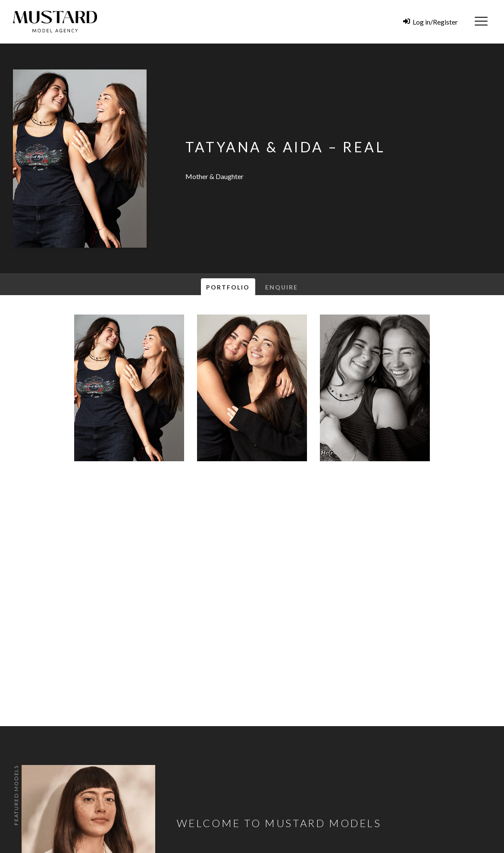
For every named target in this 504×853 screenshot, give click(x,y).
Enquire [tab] (282, 287)
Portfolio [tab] (228, 287)
